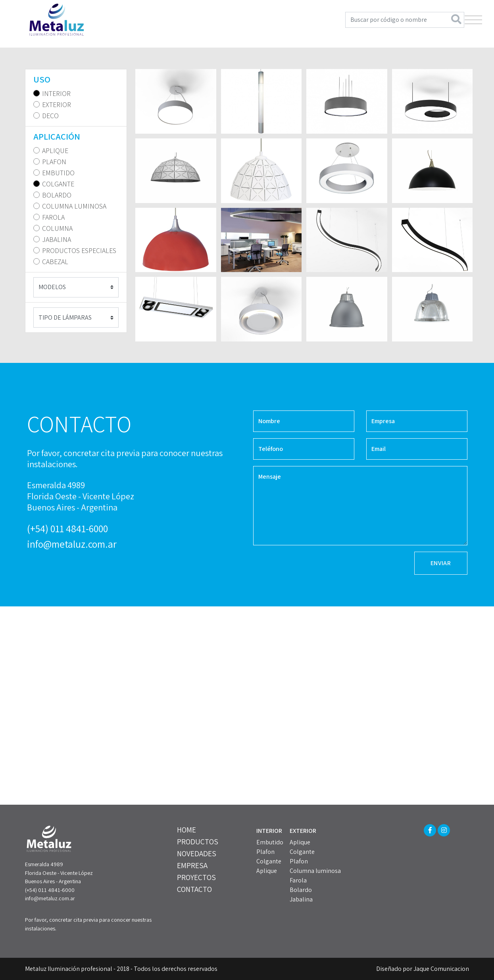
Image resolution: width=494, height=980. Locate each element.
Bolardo (301, 890)
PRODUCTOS (198, 842)
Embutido (270, 842)
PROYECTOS (196, 877)
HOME (186, 830)
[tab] (76, 80)
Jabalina (301, 899)
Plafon (265, 852)
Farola (298, 880)
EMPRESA (192, 865)
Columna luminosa (315, 871)
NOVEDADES (197, 853)
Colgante (269, 861)
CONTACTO (194, 889)
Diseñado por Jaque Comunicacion (423, 969)
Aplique (267, 871)
